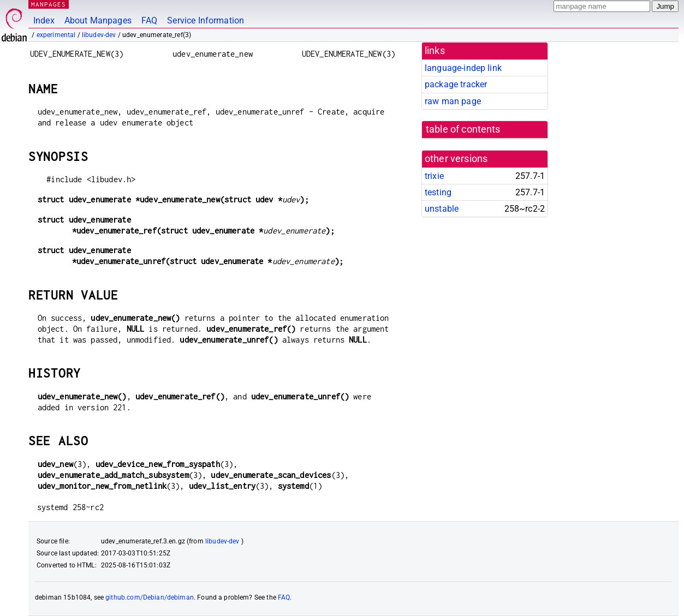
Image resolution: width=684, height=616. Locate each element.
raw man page (453, 101)
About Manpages (98, 20)
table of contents (463, 129)
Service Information (206, 20)
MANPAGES (49, 4)
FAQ (149, 20)
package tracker (456, 84)
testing (438, 192)
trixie (434, 176)
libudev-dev (99, 35)
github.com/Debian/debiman (150, 597)
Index (44, 20)
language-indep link (463, 68)
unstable (442, 209)
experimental (56, 35)
